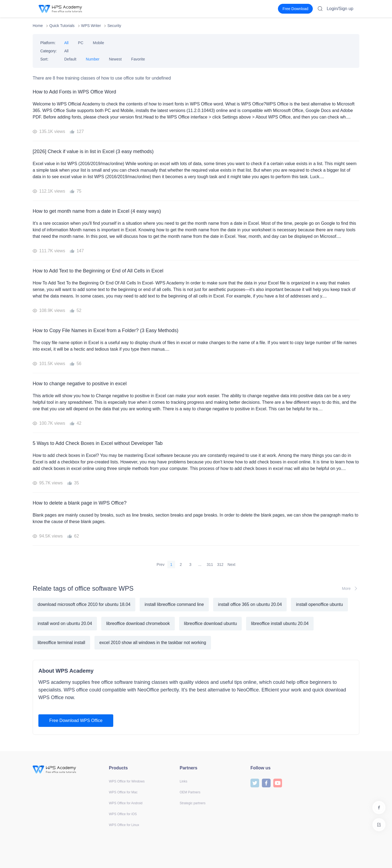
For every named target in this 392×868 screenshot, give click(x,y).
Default (70, 59)
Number (93, 59)
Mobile (98, 43)
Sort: (44, 59)
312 (220, 564)
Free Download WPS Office (76, 720)
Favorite (138, 59)
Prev (160, 564)
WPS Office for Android (126, 803)
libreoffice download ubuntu (211, 623)
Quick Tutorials (62, 26)
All (66, 43)
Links (183, 781)
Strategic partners (193, 803)
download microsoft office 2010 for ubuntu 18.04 (84, 604)
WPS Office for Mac (123, 792)
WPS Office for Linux (124, 825)
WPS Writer (91, 26)
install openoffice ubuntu (319, 604)
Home (38, 26)
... (200, 564)
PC (81, 43)
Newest (115, 59)
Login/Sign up (340, 9)
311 (210, 564)
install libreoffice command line (174, 604)
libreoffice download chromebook (138, 623)
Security (114, 26)
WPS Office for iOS (123, 814)
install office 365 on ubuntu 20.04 (250, 604)
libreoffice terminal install (61, 643)
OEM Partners (190, 792)
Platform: (48, 43)
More (351, 588)
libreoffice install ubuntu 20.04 (280, 623)
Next (232, 564)
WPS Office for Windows (127, 781)
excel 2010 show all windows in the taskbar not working (153, 643)
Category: (49, 51)
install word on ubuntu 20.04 (65, 623)
